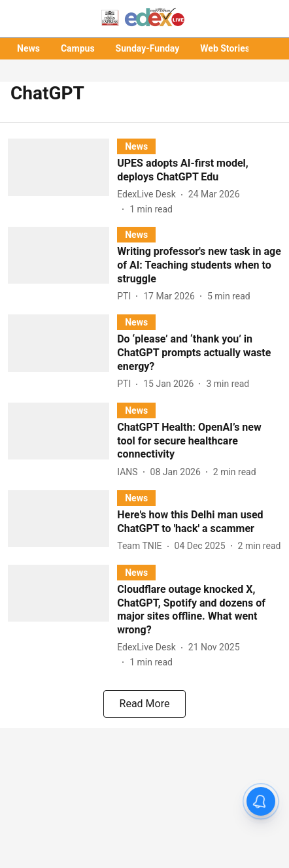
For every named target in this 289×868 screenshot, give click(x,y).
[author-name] (149, 194)
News (28, 48)
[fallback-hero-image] (62, 177)
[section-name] (136, 146)
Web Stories (225, 48)
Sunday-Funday (148, 48)
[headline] (199, 171)
